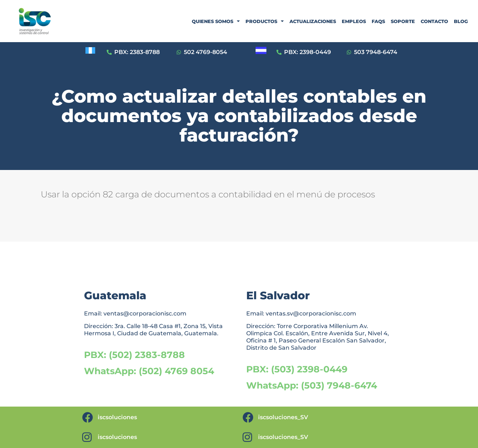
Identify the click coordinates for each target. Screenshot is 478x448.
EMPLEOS (354, 21)
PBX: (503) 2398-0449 (297, 369)
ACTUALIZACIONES (313, 21)
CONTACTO (434, 21)
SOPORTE (403, 21)
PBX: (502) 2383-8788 (134, 355)
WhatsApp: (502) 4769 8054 (149, 371)
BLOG (461, 21)
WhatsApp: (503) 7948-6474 (312, 385)
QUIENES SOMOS (216, 21)
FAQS (378, 21)
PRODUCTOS (265, 21)
